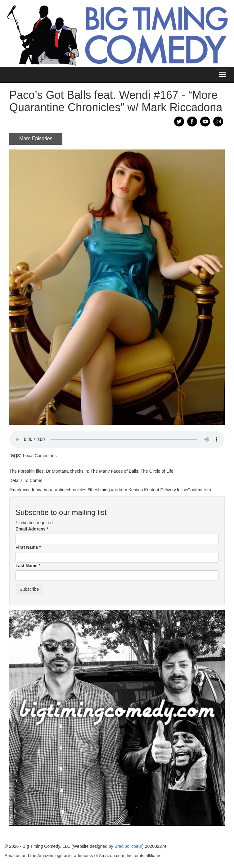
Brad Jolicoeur (128, 846)
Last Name (28, 566)
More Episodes (36, 138)
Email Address (32, 529)
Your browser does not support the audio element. (117, 439)
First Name (28, 547)
